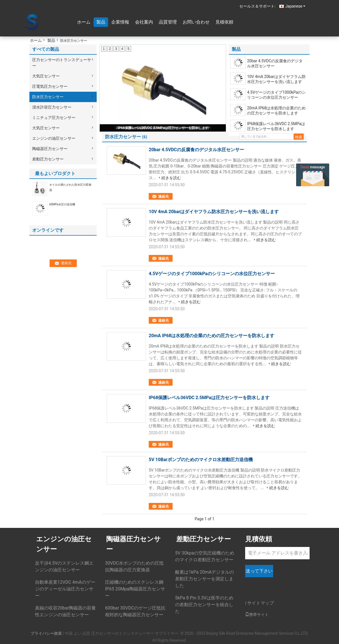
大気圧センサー (46, 76)
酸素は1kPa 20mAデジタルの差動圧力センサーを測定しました (205, 579)
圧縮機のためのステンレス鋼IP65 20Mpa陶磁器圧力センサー (135, 589)
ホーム (84, 22)
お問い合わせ (196, 22)
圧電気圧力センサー (50, 86)
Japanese (295, 6)
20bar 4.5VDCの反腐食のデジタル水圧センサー (275, 63)
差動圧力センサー (48, 159)
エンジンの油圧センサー (54, 138)
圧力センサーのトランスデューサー (62, 63)
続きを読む (171, 178)
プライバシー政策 (46, 633)
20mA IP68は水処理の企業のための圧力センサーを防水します (276, 111)
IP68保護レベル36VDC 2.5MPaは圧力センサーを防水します (163, 128)
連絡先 (163, 196)
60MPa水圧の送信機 (62, 204)
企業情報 (120, 22)
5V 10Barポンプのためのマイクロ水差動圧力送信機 (201, 460)
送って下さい (259, 571)
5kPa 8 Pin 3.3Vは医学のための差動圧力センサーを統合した (204, 605)
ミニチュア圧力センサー (54, 118)
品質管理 (168, 22)
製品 (101, 22)
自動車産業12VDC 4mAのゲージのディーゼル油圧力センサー (65, 589)
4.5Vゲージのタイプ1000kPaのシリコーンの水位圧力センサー (276, 95)
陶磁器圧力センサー (50, 149)
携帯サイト (257, 615)
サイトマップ (261, 603)
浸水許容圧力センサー (52, 107)
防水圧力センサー (48, 97)
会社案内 (144, 22)
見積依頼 (224, 22)
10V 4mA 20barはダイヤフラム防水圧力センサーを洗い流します (276, 79)
